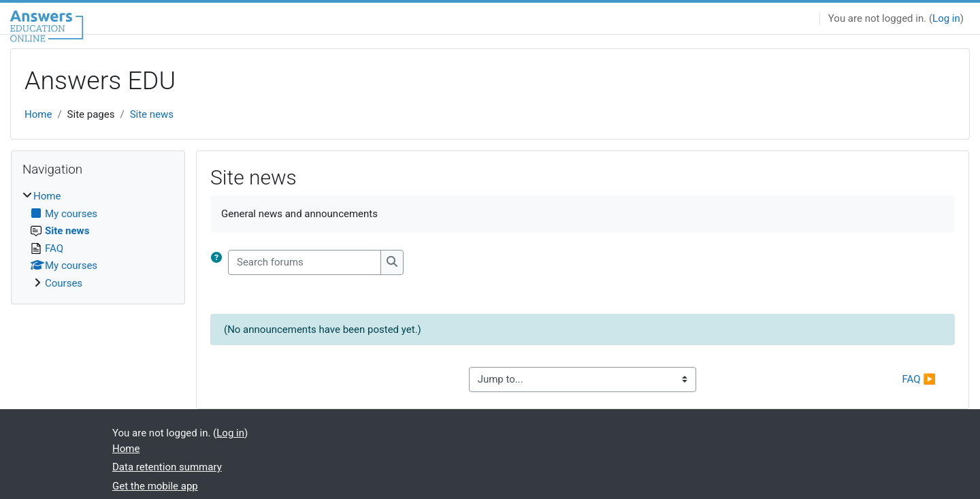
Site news (152, 114)
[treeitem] (98, 240)
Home (38, 114)
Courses (64, 283)
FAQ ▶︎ (919, 379)
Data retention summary (167, 467)
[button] (219, 262)
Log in (946, 18)
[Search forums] (305, 262)
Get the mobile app (155, 486)
